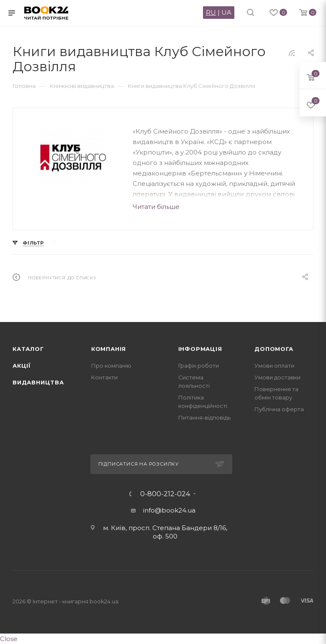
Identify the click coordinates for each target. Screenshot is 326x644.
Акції (22, 366)
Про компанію (111, 366)
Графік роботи (199, 366)
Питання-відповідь (204, 417)
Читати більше (156, 207)
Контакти (104, 377)
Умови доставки (277, 377)
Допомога (274, 349)
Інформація (200, 349)
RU (211, 12)
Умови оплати (274, 366)
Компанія (109, 349)
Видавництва (38, 382)
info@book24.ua (169, 510)
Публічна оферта (279, 409)
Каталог (28, 349)
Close (9, 639)
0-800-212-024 (165, 494)
